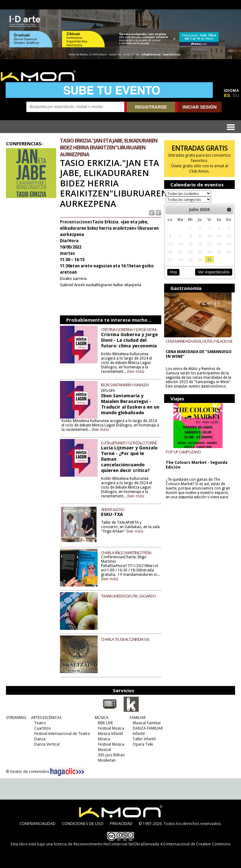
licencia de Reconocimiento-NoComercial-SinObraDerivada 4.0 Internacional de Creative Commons (142, 844)
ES (227, 95)
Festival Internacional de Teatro (62, 734)
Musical (104, 750)
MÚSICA (102, 718)
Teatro (40, 723)
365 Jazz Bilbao (111, 755)
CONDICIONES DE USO (83, 823)
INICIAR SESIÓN (199, 107)
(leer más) (136, 372)
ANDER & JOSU (113, 509)
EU (236, 95)
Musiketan (107, 760)
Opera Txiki (143, 744)
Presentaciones (76, 222)
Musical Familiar (147, 723)
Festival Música (111, 728)
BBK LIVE (105, 723)
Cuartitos (42, 728)
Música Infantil (110, 734)
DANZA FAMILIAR (148, 728)
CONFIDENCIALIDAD (37, 823)
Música (104, 739)
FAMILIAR (138, 718)
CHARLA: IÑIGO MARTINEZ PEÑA (126, 553)
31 (209, 260)
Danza (40, 739)
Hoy (173, 272)
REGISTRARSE (151, 107)
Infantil (139, 734)
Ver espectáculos (214, 272)
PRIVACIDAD (121, 823)
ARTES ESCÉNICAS (46, 718)
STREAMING (16, 718)
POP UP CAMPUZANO (183, 452)
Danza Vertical (47, 744)
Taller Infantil (144, 739)
